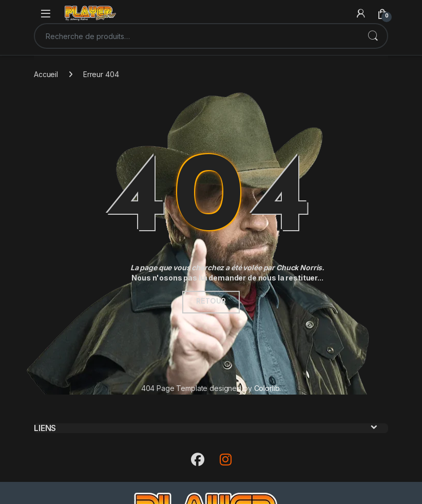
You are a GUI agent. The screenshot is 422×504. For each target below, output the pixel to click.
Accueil (46, 74)
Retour (211, 302)
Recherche (373, 36)
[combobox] (197, 36)
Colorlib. (268, 388)
